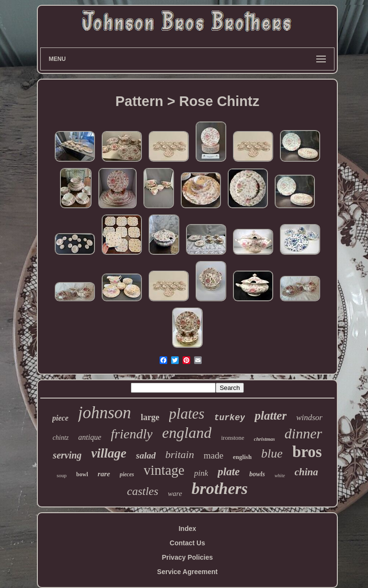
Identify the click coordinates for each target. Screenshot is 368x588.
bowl (82, 474)
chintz (61, 438)
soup (62, 475)
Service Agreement (187, 572)
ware (175, 494)
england (187, 433)
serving (67, 455)
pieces (127, 474)
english (242, 457)
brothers (220, 488)
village (109, 453)
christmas (264, 439)
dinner (303, 433)
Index (188, 529)
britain (180, 454)
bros (307, 452)
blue (272, 453)
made (213, 455)
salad (146, 455)
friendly (132, 434)
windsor (309, 417)
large (150, 417)
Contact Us (187, 543)
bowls (257, 474)
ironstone (232, 438)
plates (187, 414)
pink (201, 473)
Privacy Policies (188, 557)
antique (90, 437)
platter (270, 416)
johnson (105, 413)
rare (104, 474)
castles (143, 491)
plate (229, 472)
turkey (230, 418)
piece (60, 418)
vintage (164, 470)
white (280, 476)
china (306, 472)
